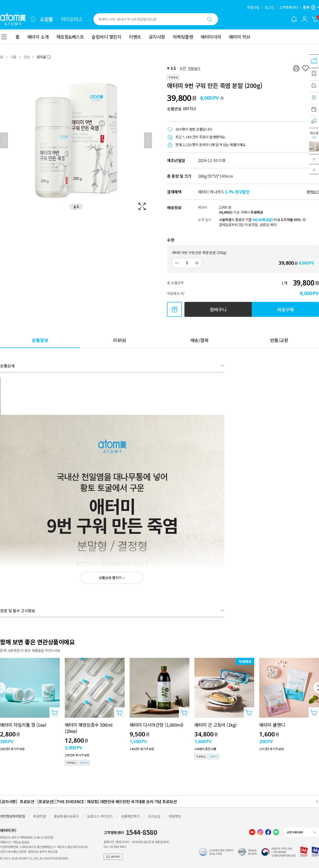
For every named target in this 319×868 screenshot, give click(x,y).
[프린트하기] (296, 68)
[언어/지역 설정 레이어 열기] (311, 7)
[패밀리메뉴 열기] (33, 19)
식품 (13, 57)
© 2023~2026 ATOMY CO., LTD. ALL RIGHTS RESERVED (34, 858)
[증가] (197, 263)
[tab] (40, 340)
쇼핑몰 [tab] (46, 19)
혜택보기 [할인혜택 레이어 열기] (313, 192)
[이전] (4, 140)
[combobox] (33, 19)
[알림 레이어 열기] (294, 19)
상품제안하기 (130, 816)
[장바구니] (315, 19)
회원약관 (39, 816)
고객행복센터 (288, 7)
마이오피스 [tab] (72, 19)
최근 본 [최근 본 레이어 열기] (314, 135)
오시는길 (154, 816)
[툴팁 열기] (222, 98)
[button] (314, 159)
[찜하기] (306, 68)
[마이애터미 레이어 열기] (305, 19)
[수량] (187, 263)
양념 (27, 57)
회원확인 (175, 816)
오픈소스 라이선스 (100, 816)
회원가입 (253, 7)
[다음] (148, 140)
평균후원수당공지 (66, 816)
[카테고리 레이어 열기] (4, 37)
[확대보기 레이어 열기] (76, 140)
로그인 (269, 7)
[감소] (177, 263)
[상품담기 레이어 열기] (55, 712)
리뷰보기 (194, 68)
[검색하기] (210, 19)
